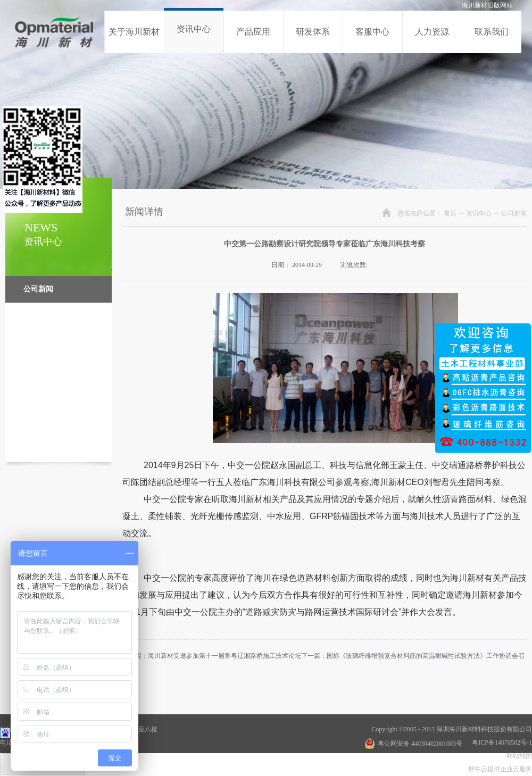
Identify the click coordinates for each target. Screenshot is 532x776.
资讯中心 (479, 213)
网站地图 (518, 756)
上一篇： (212, 656)
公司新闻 (514, 213)
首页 (450, 213)
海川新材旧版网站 (487, 5)
